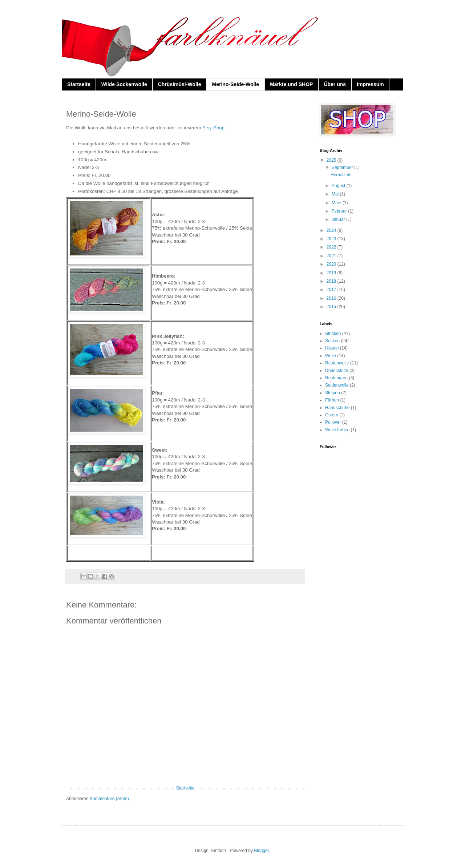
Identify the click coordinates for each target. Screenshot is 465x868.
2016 (332, 298)
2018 (332, 281)
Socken (332, 341)
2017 (332, 290)
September (343, 167)
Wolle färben (337, 430)
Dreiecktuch (337, 371)
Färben (332, 400)
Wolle (331, 356)
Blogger (261, 851)
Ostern (332, 415)
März (337, 203)
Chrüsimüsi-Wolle (180, 84)
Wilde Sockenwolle (124, 84)
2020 (332, 264)
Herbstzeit (340, 175)
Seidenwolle (337, 385)
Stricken (333, 334)
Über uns (335, 84)
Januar (339, 219)
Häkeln (332, 348)
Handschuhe (337, 408)
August (339, 186)
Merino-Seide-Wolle (235, 84)
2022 (332, 247)
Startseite (79, 84)
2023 (332, 239)
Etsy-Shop (213, 128)
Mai (336, 194)
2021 (332, 256)
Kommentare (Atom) (109, 799)
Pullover (333, 422)
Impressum (370, 84)
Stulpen (333, 393)
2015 (332, 307)
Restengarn (336, 378)
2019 (332, 273)
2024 (332, 230)
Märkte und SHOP (291, 84)
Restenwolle (337, 363)
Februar (340, 211)
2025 (332, 160)
